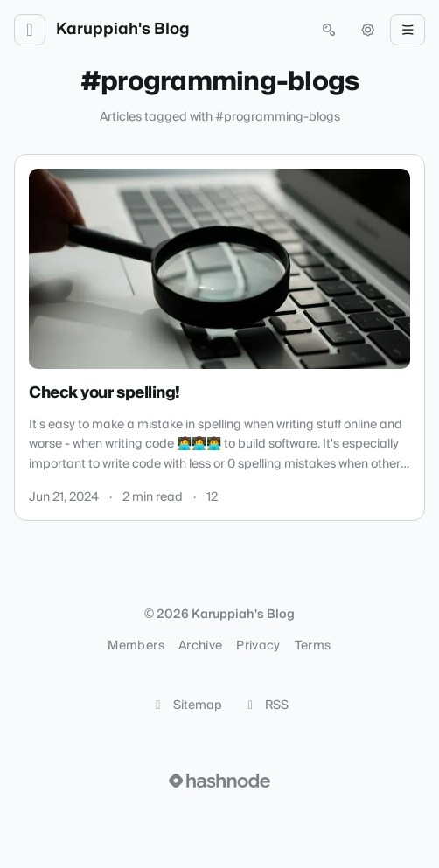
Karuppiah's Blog (123, 30)
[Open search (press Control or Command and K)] (329, 30)
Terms (313, 646)
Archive (200, 646)
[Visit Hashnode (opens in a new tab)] (219, 781)
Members (136, 646)
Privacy (258, 646)
